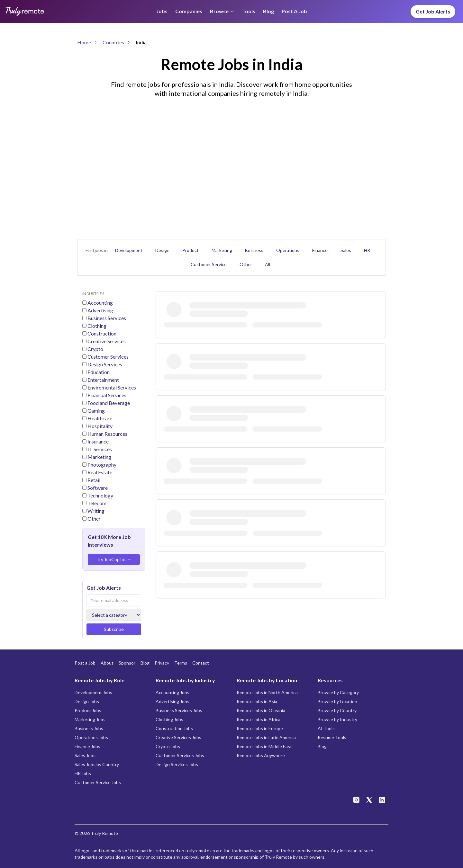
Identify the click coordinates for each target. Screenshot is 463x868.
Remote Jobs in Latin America (266, 737)
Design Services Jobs (177, 764)
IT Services (99, 449)
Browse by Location (337, 701)
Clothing (96, 326)
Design (162, 250)
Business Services (106, 318)
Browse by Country (337, 710)
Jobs (162, 11)
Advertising (100, 310)
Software (97, 488)
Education (98, 372)
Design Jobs (87, 701)
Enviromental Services (111, 387)
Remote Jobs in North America (267, 692)
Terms (181, 663)
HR (367, 250)
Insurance (98, 441)
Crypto (95, 349)
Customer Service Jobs (98, 782)
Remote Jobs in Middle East (264, 746)
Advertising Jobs (172, 701)
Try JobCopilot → (114, 559)
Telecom (96, 503)
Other (246, 264)
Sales (346, 250)
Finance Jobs (87, 746)
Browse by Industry (337, 719)
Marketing (222, 250)
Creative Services (106, 341)
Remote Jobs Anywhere (261, 755)
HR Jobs (83, 773)
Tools (249, 11)
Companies (189, 11)
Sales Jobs (85, 755)
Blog (268, 11)
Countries (113, 42)
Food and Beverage (108, 403)
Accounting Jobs (172, 692)
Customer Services (108, 357)
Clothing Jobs (169, 719)
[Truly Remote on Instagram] (356, 800)
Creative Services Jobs (178, 737)
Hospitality (100, 426)
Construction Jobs (174, 728)
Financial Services (106, 395)
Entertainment (103, 380)
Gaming (96, 411)
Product (191, 250)
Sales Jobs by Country (97, 764)
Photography (101, 465)
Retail (93, 480)
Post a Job (294, 11)
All (268, 264)
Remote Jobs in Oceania (261, 710)
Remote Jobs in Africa (259, 719)
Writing (95, 511)
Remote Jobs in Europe (260, 728)
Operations (288, 250)
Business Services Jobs (179, 710)
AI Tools (326, 728)
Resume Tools (332, 737)
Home (84, 42)
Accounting (100, 303)
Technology (100, 495)
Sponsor (127, 663)
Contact (201, 663)
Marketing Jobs (90, 719)
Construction (101, 333)
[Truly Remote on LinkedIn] (382, 800)
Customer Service (209, 264)
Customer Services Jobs (180, 755)
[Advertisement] (232, 158)
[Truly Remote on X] (369, 800)
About (107, 663)
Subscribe (114, 629)
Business (254, 250)
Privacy (162, 663)
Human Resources (107, 434)
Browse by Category (338, 692)
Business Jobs (89, 728)
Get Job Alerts (433, 11)
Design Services (104, 364)
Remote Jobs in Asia (257, 701)
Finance (320, 250)
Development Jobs (93, 692)
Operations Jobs (91, 737)
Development (129, 250)
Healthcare (99, 418)
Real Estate (99, 472)
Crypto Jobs (168, 746)
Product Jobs (88, 710)
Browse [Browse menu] (222, 11)
